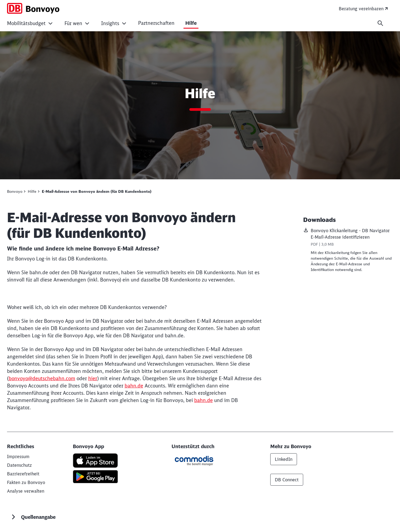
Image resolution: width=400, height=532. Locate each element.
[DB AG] (18, 457)
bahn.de (134, 386)
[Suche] (380, 23)
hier (93, 378)
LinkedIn (284, 459)
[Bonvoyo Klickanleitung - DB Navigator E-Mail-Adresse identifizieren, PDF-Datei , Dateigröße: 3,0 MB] (348, 238)
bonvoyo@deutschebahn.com (42, 378)
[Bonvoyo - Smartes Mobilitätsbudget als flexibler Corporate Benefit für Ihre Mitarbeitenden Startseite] (33, 8)
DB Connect (287, 480)
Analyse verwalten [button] (26, 491)
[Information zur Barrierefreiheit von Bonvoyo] (23, 474)
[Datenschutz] (19, 465)
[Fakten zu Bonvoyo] (26, 482)
